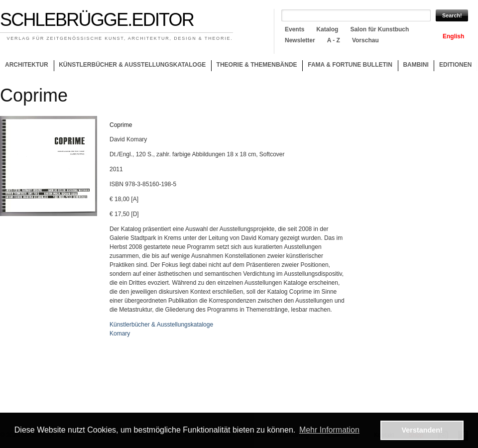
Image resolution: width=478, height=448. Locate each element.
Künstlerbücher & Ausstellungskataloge (132, 65)
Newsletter (300, 40)
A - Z (334, 40)
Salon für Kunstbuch (379, 29)
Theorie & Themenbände (254, 66)
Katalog (327, 29)
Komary (120, 334)
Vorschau (365, 40)
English (453, 36)
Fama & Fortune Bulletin (350, 65)
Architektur (27, 65)
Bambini (416, 65)
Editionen (455, 65)
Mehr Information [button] (329, 430)
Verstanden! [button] (422, 430)
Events (295, 29)
